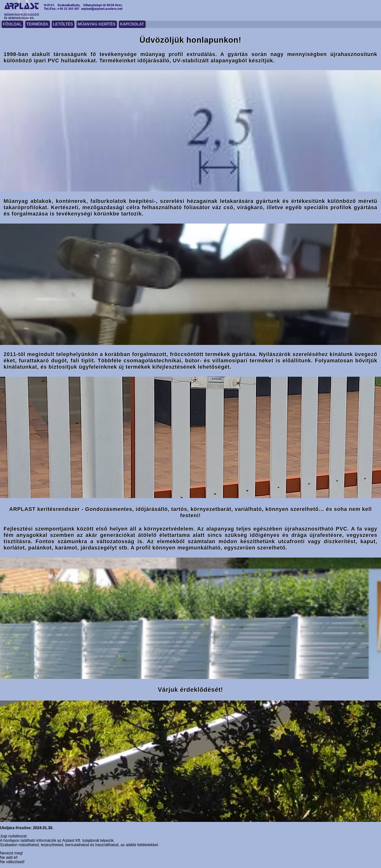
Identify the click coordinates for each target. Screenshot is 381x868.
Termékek (37, 24)
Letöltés (63, 24)
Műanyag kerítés (97, 24)
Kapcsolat (132, 24)
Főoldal (12, 24)
